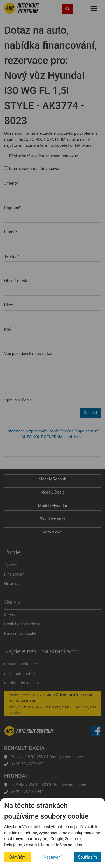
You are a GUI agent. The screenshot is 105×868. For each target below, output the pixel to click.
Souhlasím (88, 857)
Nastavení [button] (53, 857)
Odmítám (17, 857)
